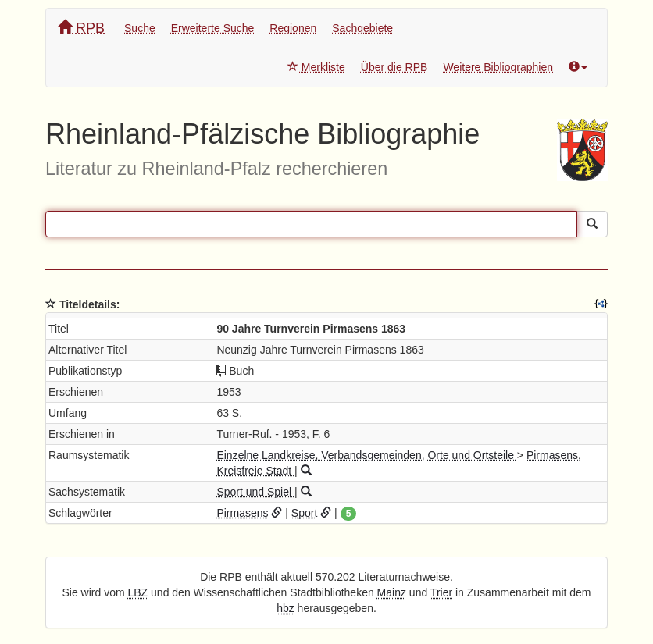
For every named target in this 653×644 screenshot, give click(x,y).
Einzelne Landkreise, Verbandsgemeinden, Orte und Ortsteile (366, 455)
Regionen (293, 28)
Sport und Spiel (255, 492)
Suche (140, 28)
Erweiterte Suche (213, 28)
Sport (304, 513)
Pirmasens (242, 513)
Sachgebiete (362, 28)
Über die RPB (394, 67)
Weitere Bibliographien (498, 67)
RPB (81, 28)
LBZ (138, 592)
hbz (285, 608)
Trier (441, 592)
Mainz (392, 592)
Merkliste (316, 67)
